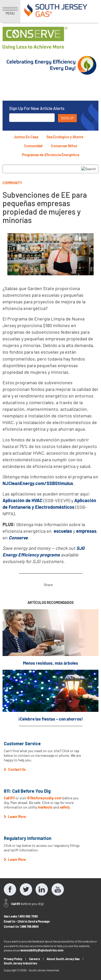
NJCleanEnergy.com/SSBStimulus (38, 483)
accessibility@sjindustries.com (42, 950)
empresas (86, 531)
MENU (10, 11)
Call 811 (9, 798)
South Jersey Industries (20, 963)
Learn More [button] (15, 817)
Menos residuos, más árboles (51, 663)
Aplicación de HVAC (23, 500)
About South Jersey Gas (63, 959)
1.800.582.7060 (28, 916)
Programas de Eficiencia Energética (51, 155)
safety (65, 807)
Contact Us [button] (15, 769)
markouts (45, 807)
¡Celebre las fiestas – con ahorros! (51, 719)
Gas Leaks (11, 916)
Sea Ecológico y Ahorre (65, 137)
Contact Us (11, 926)
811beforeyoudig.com (44, 798)
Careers (34, 959)
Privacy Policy (13, 959)
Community (12, 183)
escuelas (63, 531)
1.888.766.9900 (29, 926)
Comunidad (33, 146)
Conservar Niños (64, 146)
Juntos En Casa (26, 137)
